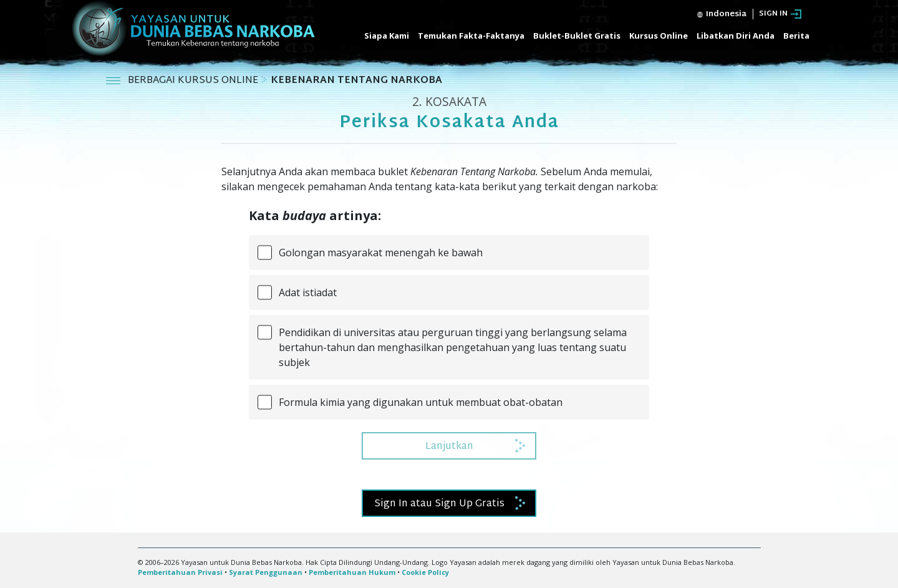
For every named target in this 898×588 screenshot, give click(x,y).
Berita (796, 36)
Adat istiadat (308, 292)
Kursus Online (659, 36)
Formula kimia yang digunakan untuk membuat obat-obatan (421, 402)
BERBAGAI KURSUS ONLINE (194, 81)
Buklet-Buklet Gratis (577, 36)
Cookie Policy (425, 572)
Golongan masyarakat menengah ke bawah (381, 253)
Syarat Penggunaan (266, 572)
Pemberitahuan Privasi (180, 572)
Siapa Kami (387, 36)
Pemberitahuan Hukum (352, 572)
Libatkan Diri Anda (736, 36)
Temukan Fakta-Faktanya (471, 36)
